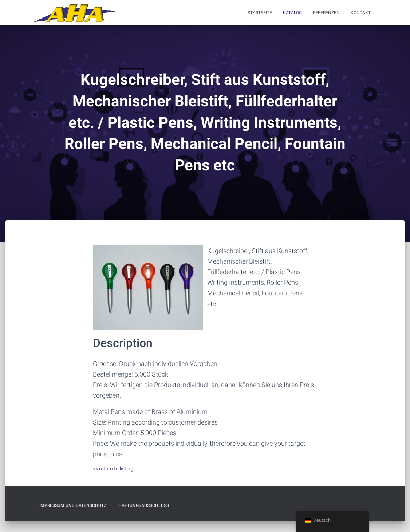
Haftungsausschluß (144, 505)
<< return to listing (113, 469)
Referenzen (326, 13)
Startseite (260, 13)
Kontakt (361, 13)
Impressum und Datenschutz (73, 505)
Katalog (292, 13)
